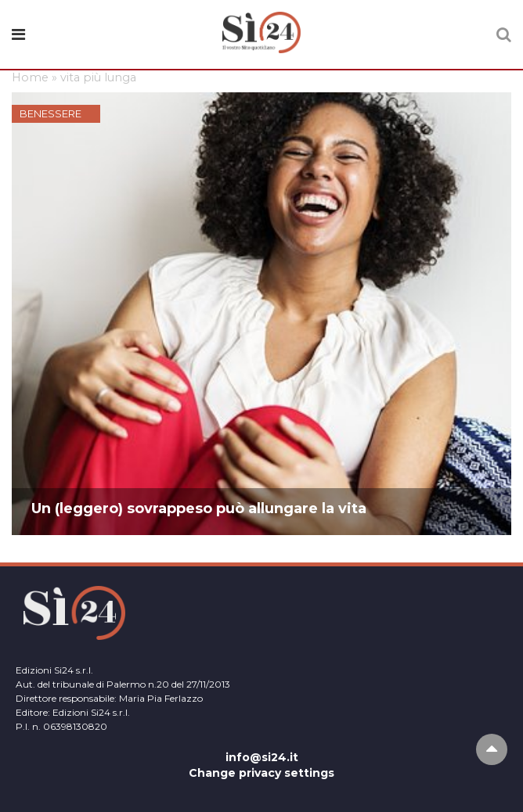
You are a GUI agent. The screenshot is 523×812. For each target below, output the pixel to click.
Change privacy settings (261, 773)
